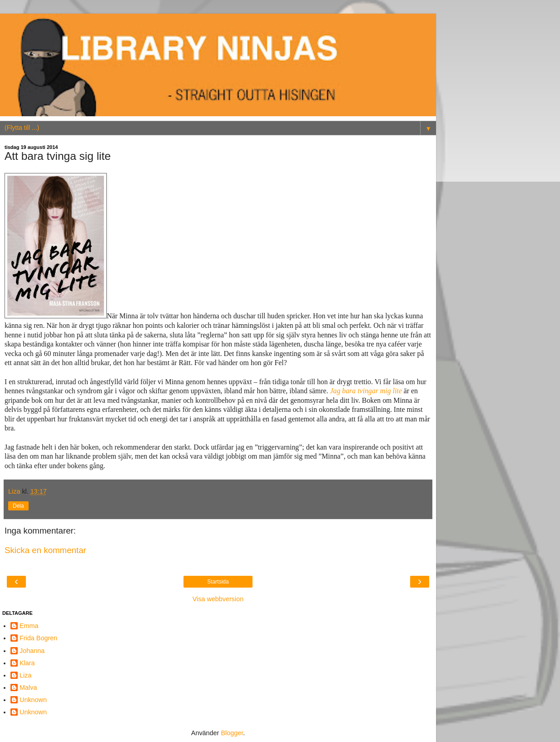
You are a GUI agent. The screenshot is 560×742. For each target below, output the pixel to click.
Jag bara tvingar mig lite (366, 391)
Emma (29, 626)
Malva (28, 688)
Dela (18, 506)
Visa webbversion (218, 599)
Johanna (32, 651)
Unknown (33, 700)
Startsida (218, 582)
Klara (27, 663)
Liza (25, 675)
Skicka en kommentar (45, 550)
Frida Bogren (38, 638)
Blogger (232, 733)
